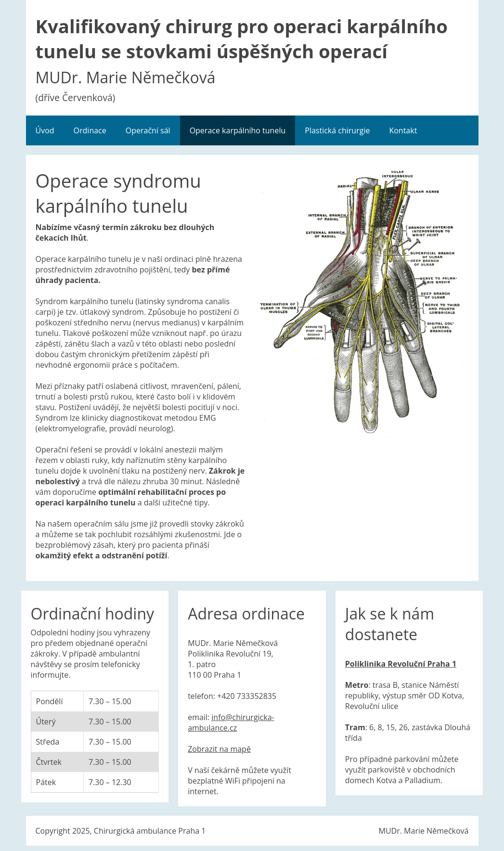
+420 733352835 (247, 696)
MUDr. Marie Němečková (424, 831)
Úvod (45, 130)
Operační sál (148, 130)
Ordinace (90, 130)
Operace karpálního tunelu (238, 130)
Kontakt (403, 130)
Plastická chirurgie (337, 130)
